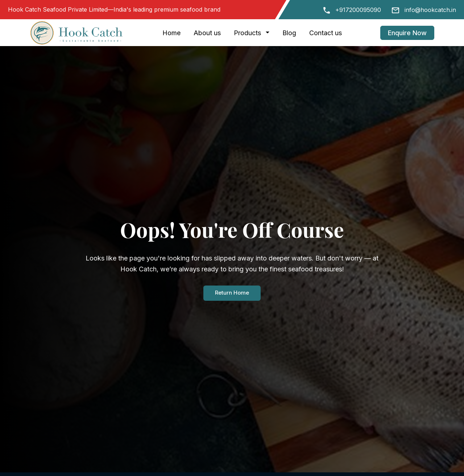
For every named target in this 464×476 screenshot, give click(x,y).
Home (171, 33)
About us (207, 33)
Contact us (326, 33)
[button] (269, 33)
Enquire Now (407, 33)
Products (247, 33)
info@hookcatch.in (430, 10)
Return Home (232, 293)
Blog (289, 33)
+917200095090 (358, 10)
